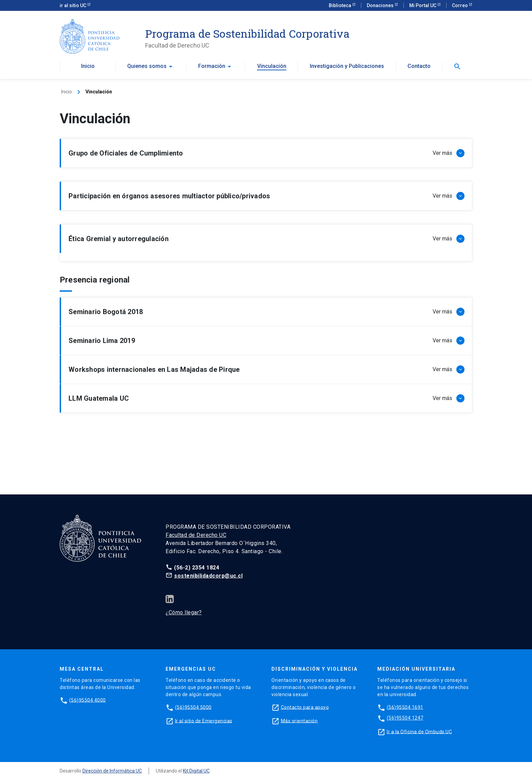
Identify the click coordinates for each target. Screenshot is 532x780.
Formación (212, 66)
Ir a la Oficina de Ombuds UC (419, 731)
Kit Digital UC (196, 771)
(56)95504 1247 (405, 718)
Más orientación (299, 721)
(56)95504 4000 (88, 700)
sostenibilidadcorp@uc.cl (208, 576)
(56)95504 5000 (193, 707)
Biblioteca (340, 5)
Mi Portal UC (423, 5)
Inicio (88, 66)
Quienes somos (147, 66)
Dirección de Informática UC (112, 771)
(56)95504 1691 (405, 707)
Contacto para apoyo (305, 707)
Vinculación (272, 66)
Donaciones (381, 5)
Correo (460, 5)
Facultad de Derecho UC (196, 535)
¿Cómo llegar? (184, 612)
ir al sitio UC (73, 5)
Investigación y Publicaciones (347, 66)
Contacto (419, 66)
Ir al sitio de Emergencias (204, 721)
